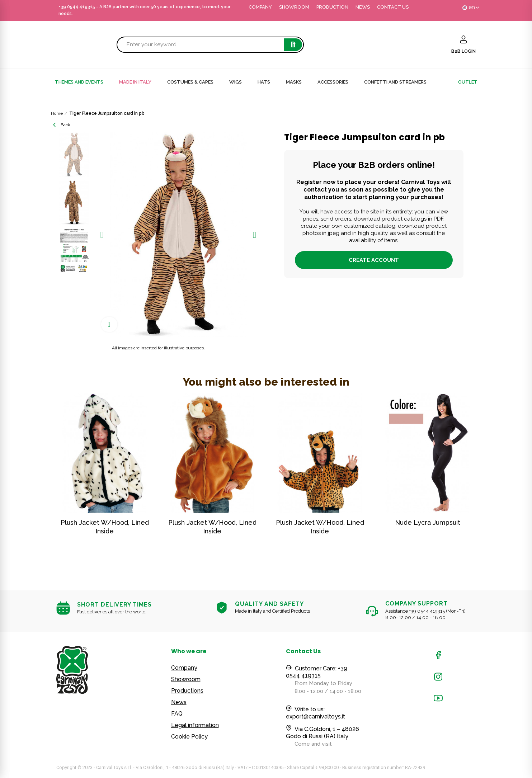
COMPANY (260, 7)
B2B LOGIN (463, 51)
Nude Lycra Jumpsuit (428, 522)
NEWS (363, 7)
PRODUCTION (332, 7)
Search (293, 45)
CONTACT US (393, 7)
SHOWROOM (294, 7)
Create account (374, 260)
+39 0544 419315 (77, 7)
